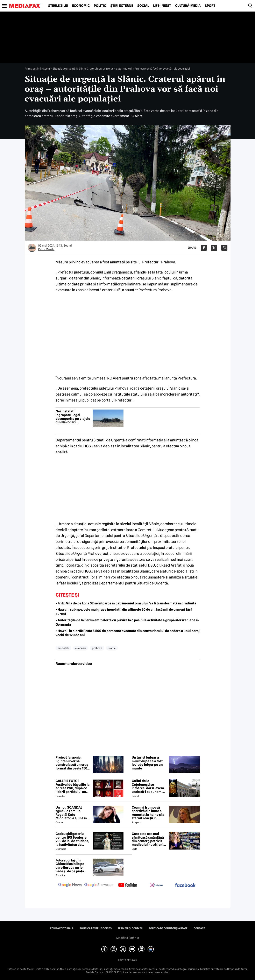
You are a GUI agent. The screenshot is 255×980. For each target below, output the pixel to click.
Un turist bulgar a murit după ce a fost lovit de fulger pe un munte (147, 763)
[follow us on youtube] (128, 885)
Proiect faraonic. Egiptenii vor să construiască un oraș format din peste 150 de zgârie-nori (72, 763)
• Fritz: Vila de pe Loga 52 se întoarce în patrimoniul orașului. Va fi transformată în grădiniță (126, 603)
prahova (97, 648)
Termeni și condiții (130, 928)
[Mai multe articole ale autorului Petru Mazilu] (32, 248)
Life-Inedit (162, 6)
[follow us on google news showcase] (99, 885)
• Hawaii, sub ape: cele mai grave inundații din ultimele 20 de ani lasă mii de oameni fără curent (124, 612)
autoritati (63, 648)
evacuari (81, 648)
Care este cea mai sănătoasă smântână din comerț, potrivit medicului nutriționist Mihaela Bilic (149, 839)
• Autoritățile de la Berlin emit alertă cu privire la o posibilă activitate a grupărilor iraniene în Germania (127, 622)
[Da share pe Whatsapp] (224, 248)
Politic (100, 6)
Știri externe (122, 6)
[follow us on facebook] (185, 885)
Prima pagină (33, 69)
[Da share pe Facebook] (204, 248)
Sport (210, 6)
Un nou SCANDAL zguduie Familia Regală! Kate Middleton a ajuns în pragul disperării (71, 813)
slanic (112, 648)
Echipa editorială (62, 928)
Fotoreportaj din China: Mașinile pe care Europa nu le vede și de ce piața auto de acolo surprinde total (70, 866)
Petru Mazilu (46, 249)
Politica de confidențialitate (168, 928)
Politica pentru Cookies (96, 928)
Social (143, 6)
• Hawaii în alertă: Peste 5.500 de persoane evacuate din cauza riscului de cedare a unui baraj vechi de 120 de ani (128, 633)
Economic (81, 6)
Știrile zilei (58, 6)
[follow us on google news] (70, 885)
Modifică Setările (128, 938)
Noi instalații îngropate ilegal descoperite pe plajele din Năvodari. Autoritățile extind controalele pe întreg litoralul (73, 417)
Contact (199, 928)
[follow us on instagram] (156, 885)
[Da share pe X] (214, 248)
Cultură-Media (188, 6)
